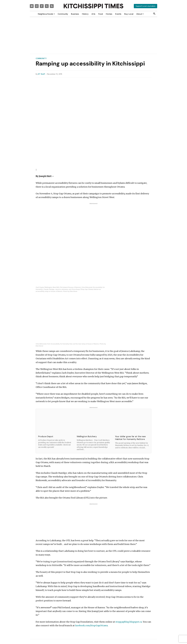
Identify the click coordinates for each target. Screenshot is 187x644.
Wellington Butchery (87, 436)
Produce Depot (46, 436)
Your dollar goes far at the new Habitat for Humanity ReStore (130, 438)
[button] (154, 14)
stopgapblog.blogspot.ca (129, 622)
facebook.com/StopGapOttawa (91, 625)
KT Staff (41, 74)
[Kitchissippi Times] (93, 6)
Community (41, 58)
